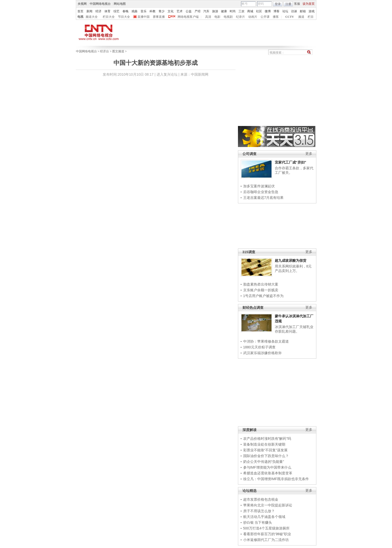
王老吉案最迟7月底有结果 (264, 198)
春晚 (125, 11)
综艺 (116, 11)
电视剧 (228, 17)
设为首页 (309, 4)
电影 (217, 17)
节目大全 (124, 17)
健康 (224, 11)
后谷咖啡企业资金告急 (261, 192)
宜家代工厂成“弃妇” (291, 162)
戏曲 (135, 11)
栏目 (311, 17)
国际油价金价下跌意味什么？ (266, 456)
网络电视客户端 (188, 17)
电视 (80, 17)
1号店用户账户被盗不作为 (264, 296)
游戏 (312, 11)
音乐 (144, 11)
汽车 (206, 11)
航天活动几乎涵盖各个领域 (264, 517)
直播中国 (144, 17)
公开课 (265, 17)
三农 (241, 11)
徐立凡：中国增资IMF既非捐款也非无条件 (276, 479)
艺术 (180, 11)
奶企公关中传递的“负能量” (264, 462)
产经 (198, 11)
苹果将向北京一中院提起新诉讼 (268, 505)
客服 (297, 4)
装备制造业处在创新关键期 (264, 444)
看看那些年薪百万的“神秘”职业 (267, 534)
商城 (250, 11)
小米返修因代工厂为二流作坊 (266, 540)
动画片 (253, 17)
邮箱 (303, 11)
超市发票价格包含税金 (261, 499)
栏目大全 (109, 17)
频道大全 (92, 17)
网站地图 (120, 4)
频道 (301, 17)
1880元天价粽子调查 (259, 347)
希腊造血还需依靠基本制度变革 (268, 473)
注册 (288, 4)
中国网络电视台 (100, 4)
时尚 (233, 11)
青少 (162, 11)
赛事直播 (159, 17)
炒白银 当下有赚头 (258, 522)
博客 (277, 11)
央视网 (82, 4)
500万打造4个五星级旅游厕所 (266, 528)
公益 (189, 11)
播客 (276, 17)
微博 (268, 11)
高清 (208, 17)
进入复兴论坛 (167, 74)
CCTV (290, 17)
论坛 (285, 11)
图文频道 (118, 51)
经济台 (104, 51)
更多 (309, 154)
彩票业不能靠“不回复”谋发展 (265, 450)
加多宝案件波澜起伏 (259, 186)
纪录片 (240, 17)
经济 (98, 11)
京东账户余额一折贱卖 (261, 290)
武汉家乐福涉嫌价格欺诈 (263, 353)
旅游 (215, 11)
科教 (153, 11)
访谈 (294, 11)
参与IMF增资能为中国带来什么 (267, 467)
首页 (80, 11)
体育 (107, 11)
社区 (259, 11)
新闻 (89, 11)
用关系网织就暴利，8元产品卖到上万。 (293, 268)
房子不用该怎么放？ (259, 511)
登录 (278, 4)
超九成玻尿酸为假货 (291, 260)
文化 (171, 11)
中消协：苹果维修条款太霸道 (266, 341)
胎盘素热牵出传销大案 (261, 284)
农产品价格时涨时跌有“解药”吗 (267, 439)
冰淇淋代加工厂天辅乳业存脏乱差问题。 (294, 329)
